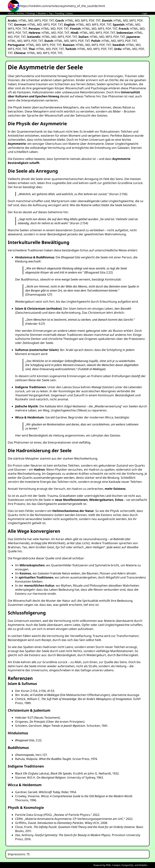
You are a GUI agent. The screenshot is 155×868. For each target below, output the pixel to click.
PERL (108, 865)
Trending (59, 13)
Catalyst (116, 865)
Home (11, 13)
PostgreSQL (127, 865)
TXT (51, 20)
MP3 (38, 20)
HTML (23, 20)
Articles (20, 13)
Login (144, 13)
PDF (45, 20)
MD (31, 20)
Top (51, 13)
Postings (31, 13)
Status (70, 13)
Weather (42, 13)
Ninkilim (143, 865)
